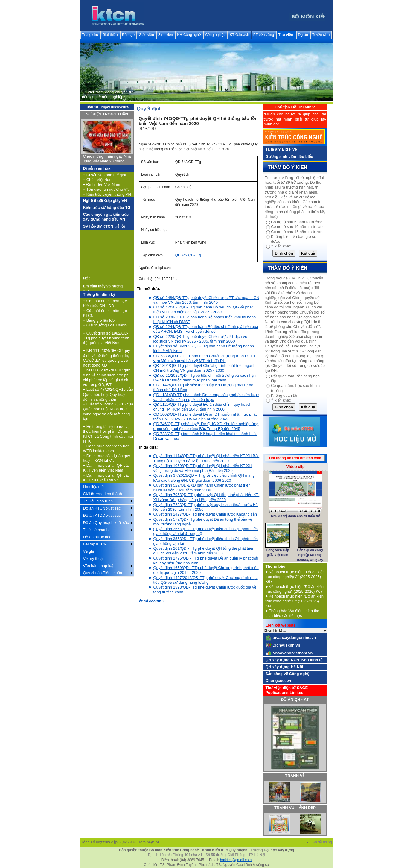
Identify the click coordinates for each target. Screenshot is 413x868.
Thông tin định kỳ (99, 294)
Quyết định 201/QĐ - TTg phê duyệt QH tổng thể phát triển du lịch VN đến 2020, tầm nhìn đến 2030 (204, 551)
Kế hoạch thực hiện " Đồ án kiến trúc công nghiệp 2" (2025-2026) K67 (295, 577)
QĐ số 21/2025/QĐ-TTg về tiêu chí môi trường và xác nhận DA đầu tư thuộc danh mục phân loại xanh (205, 378)
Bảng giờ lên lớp (99, 320)
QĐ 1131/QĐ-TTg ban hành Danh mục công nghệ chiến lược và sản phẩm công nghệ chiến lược (206, 397)
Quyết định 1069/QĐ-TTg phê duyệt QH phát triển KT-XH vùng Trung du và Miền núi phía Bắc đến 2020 (203, 468)
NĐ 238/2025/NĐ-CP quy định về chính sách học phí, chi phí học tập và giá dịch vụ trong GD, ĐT (107, 377)
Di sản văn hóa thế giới (105, 175)
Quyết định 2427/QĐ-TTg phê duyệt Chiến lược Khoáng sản (205, 514)
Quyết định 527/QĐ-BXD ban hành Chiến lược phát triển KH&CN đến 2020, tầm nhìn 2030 (202, 488)
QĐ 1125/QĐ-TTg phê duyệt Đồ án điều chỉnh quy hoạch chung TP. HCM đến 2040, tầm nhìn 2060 (202, 407)
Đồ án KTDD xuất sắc (102, 515)
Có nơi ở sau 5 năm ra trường (297, 222)
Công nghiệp (215, 35)
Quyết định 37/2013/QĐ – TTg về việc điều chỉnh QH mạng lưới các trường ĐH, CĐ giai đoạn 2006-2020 (204, 478)
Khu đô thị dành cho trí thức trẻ (295, 516)
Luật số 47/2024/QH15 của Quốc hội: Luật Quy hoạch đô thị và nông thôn (108, 394)
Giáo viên (146, 35)
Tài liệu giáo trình (98, 501)
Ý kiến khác (281, 246)
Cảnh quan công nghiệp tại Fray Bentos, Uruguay (310, 555)
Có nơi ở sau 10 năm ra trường (298, 227)
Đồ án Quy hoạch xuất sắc (106, 523)
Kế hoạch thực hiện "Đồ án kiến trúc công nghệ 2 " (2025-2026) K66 (295, 601)
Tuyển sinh (321, 35)
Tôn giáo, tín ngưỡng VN (106, 189)
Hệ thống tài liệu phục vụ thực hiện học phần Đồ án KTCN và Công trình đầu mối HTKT (108, 434)
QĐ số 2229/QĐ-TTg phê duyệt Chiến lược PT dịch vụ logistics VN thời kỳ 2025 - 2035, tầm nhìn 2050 (200, 339)
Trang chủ (90, 35)
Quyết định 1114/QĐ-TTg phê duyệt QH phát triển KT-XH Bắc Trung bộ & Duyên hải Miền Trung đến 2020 (206, 458)
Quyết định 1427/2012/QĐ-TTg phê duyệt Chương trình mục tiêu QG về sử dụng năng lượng (206, 580)
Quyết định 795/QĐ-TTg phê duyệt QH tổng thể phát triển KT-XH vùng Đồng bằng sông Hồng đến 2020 (206, 497)
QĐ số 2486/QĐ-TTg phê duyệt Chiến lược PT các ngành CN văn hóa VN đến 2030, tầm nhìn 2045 (206, 300)
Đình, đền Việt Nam (102, 184)
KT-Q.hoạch (239, 35)
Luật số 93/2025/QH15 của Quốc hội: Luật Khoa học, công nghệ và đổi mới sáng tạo (108, 411)
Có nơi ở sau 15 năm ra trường (298, 232)
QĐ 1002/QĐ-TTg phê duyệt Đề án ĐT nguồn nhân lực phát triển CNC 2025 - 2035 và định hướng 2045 (205, 417)
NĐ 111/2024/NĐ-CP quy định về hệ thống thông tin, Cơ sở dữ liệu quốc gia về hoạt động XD (107, 358)
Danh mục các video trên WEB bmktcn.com (106, 448)
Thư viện (286, 35)
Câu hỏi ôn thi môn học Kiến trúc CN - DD (105, 303)
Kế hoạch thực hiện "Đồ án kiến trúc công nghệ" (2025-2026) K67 (295, 589)
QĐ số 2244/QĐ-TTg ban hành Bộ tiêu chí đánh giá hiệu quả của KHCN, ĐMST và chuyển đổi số (206, 329)
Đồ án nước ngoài (99, 537)
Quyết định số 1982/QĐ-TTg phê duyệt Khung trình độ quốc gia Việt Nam (106, 338)
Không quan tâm (285, 395)
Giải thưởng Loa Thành (105, 325)
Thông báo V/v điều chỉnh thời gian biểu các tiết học (293, 613)
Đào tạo (128, 35)
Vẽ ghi (89, 551)
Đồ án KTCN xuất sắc (102, 508)
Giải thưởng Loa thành (103, 494)
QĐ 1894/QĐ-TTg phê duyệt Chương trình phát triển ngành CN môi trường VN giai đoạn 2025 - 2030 (205, 368)
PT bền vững (264, 35)
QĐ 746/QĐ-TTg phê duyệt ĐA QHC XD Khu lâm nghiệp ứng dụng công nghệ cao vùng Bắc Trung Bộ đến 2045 (206, 426)
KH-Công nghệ (189, 35)
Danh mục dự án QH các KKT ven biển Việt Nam (106, 468)
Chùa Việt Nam (98, 180)
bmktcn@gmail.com (236, 860)
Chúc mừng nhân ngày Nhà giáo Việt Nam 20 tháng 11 (107, 159)
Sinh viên (166, 35)
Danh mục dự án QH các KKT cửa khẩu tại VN (106, 478)
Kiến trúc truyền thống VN (107, 194)
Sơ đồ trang (323, 842)
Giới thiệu (110, 35)
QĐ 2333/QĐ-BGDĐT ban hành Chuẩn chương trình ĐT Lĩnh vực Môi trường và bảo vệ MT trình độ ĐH (206, 358)
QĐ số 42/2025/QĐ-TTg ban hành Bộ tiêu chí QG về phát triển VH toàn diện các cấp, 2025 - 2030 (203, 310)
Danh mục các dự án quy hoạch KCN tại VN (107, 458)
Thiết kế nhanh (96, 530)
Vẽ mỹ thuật (93, 558)
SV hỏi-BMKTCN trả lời (104, 226)
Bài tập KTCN (95, 544)
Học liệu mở (94, 487)
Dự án (303, 35)
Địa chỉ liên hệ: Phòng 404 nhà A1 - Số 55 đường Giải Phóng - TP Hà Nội (206, 855)
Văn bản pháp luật (99, 566)
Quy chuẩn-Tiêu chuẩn (103, 573)
